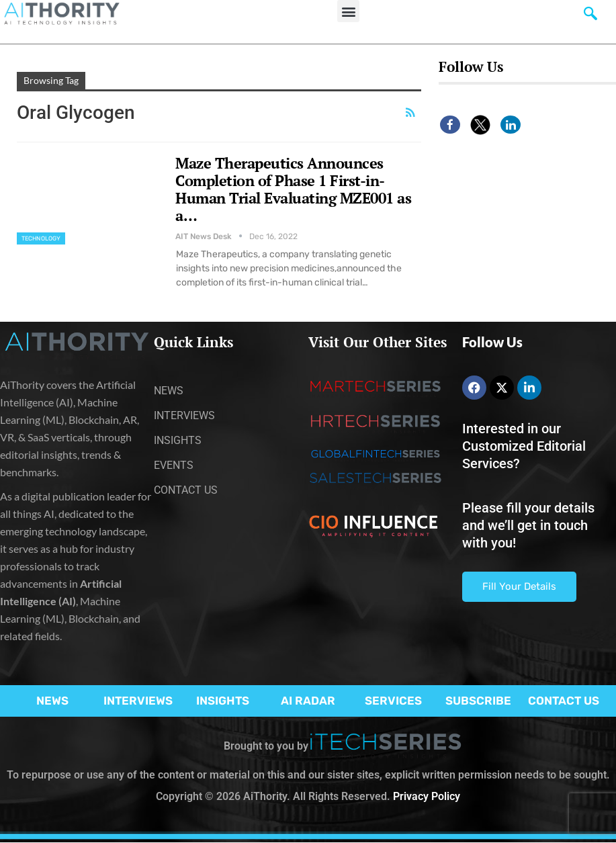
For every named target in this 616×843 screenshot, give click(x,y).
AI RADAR (308, 701)
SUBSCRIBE (478, 701)
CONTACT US (564, 701)
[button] (348, 11)
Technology (41, 238)
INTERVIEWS (138, 701)
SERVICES (393, 701)
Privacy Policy (427, 796)
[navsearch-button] (590, 17)
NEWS (52, 701)
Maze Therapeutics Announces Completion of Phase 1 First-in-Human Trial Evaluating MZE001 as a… (293, 189)
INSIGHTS (223, 701)
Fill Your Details (519, 586)
